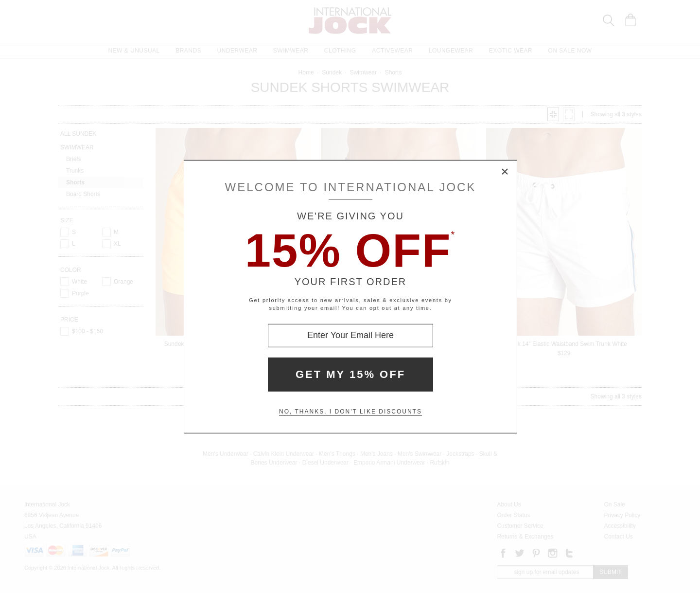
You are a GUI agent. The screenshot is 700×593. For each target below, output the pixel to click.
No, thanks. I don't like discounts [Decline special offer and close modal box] (350, 412)
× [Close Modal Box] (505, 172)
